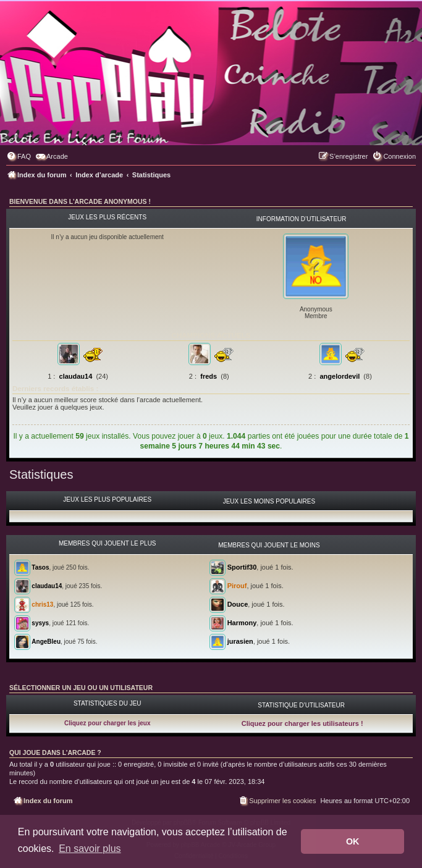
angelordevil (340, 376)
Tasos (40, 567)
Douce (238, 604)
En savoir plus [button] (90, 849)
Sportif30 (242, 567)
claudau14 (76, 376)
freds (209, 376)
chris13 (42, 604)
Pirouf (237, 586)
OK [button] (353, 841)
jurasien (240, 641)
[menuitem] (19, 156)
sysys (40, 622)
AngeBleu (46, 641)
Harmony (242, 623)
